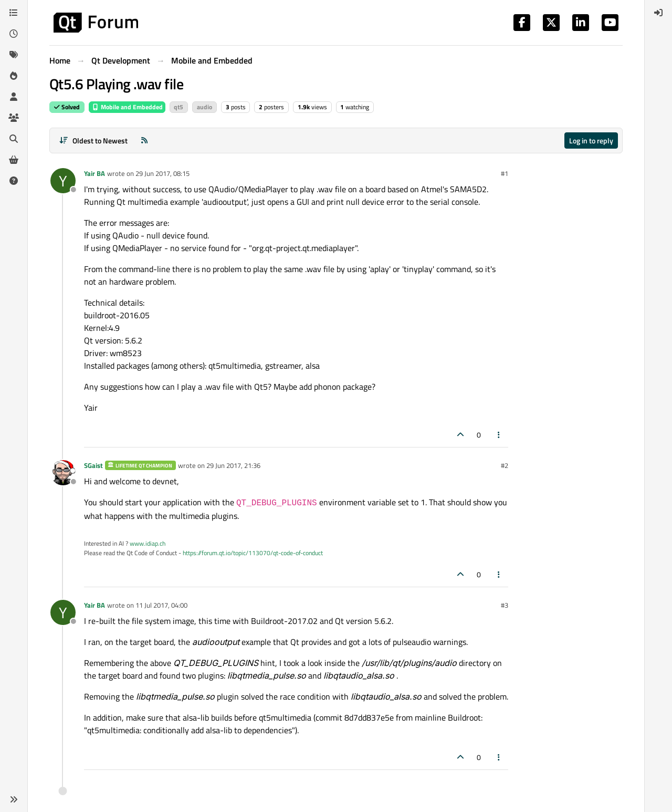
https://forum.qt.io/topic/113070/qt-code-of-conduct (253, 553)
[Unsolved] (14, 181)
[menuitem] (658, 13)
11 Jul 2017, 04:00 (161, 605)
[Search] (14, 139)
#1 (505, 173)
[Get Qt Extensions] (14, 160)
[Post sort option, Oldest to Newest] (93, 140)
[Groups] (14, 118)
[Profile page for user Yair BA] (63, 181)
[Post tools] (499, 435)
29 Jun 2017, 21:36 (233, 465)
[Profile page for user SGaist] (63, 473)
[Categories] (14, 13)
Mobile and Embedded (127, 107)
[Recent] (14, 34)
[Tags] (14, 55)
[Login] (658, 13)
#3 (505, 605)
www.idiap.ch (148, 543)
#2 (505, 465)
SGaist (93, 465)
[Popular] (14, 76)
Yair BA (94, 173)
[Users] (14, 97)
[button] (14, 799)
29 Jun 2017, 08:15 (162, 173)
